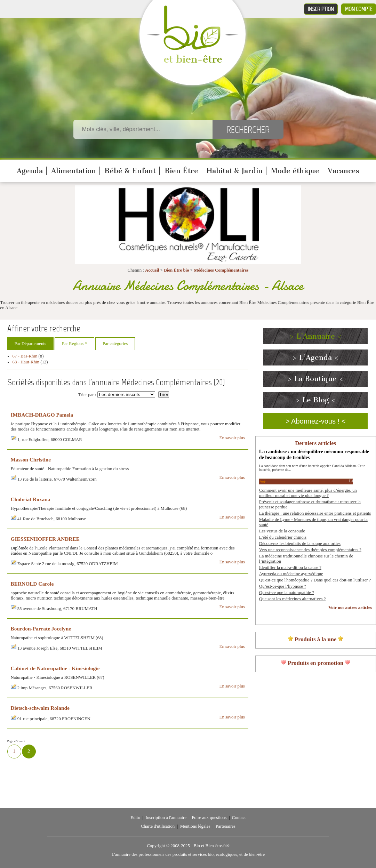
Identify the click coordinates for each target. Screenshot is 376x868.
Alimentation (74, 171)
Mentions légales (195, 826)
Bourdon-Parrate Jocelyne (41, 629)
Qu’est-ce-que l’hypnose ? (283, 586)
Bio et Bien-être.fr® (211, 846)
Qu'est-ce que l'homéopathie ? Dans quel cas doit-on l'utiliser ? (315, 580)
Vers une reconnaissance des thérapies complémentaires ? (310, 550)
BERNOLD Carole (32, 584)
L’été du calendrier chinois (283, 537)
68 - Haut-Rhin (26, 362)
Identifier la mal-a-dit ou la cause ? (290, 568)
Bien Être (181, 171)
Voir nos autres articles (350, 608)
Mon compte (359, 9)
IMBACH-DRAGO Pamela (42, 415)
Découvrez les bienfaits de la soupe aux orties (300, 544)
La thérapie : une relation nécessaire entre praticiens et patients (315, 513)
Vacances (343, 171)
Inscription (321, 9)
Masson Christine (31, 460)
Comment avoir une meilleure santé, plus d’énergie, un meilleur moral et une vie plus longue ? (308, 493)
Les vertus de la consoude (282, 531)
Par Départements (30, 344)
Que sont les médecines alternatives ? (293, 599)
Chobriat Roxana (31, 499)
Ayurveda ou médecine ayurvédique (291, 574)
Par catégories (115, 344)
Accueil (152, 270)
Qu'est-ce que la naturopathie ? (287, 593)
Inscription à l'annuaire (166, 818)
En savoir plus (232, 438)
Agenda (30, 171)
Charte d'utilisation (158, 826)
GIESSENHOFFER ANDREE (45, 539)
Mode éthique (295, 171)
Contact (239, 818)
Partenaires (226, 826)
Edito (135, 818)
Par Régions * (74, 344)
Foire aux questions (209, 818)
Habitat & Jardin (235, 171)
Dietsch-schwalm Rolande (40, 708)
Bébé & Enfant (130, 171)
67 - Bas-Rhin (25, 356)
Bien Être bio (176, 270)
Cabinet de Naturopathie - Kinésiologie (55, 668)
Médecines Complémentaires (221, 270)
